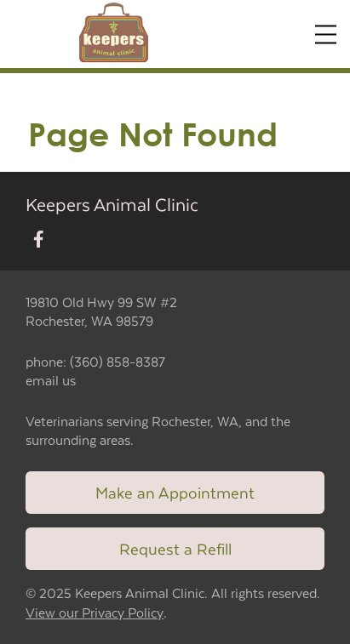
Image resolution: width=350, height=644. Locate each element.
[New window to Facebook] (39, 240)
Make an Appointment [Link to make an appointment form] (175, 492)
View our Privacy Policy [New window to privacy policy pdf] (95, 613)
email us (51, 380)
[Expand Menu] (326, 34)
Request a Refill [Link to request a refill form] (175, 548)
